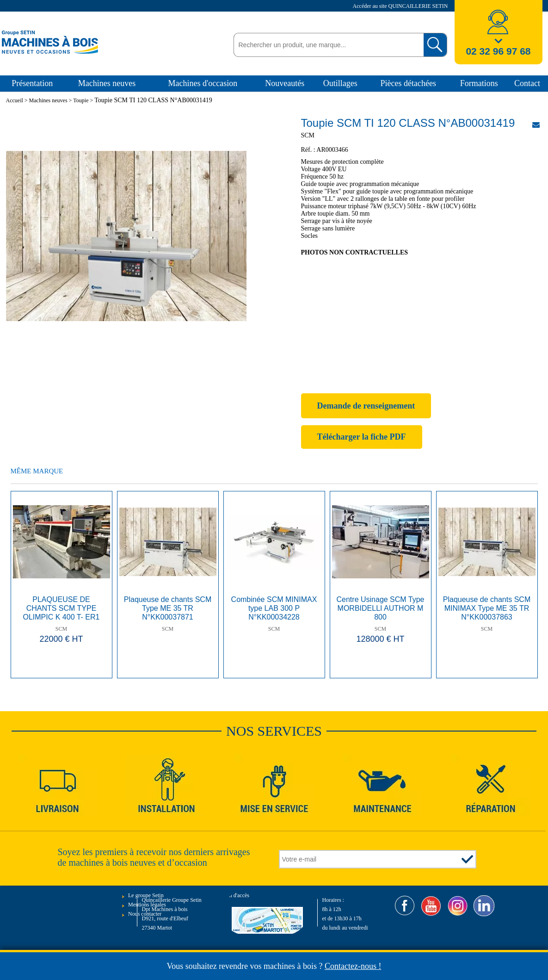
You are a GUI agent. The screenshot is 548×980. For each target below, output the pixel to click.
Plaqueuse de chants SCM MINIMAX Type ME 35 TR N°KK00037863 (487, 608)
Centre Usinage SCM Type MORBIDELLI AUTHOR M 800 (381, 608)
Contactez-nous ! (353, 966)
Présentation (32, 83)
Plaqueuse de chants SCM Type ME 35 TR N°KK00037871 (168, 608)
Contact (527, 83)
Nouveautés (285, 83)
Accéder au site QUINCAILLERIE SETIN (401, 6)
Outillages (340, 83)
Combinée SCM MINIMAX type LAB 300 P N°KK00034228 (274, 608)
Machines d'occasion (203, 83)
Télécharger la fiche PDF (362, 437)
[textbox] (326, 45)
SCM (61, 629)
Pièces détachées (408, 83)
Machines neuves (107, 83)
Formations (479, 83)
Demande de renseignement (366, 406)
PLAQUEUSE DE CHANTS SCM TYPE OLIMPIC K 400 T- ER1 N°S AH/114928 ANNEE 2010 (61, 609)
